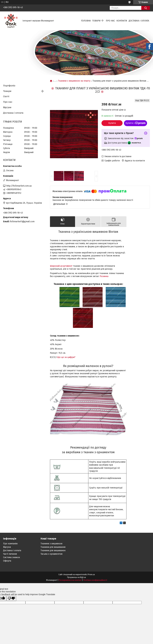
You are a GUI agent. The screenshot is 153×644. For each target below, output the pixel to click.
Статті (6, 96)
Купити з (136, 123)
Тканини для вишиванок (53, 550)
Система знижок (12, 557)
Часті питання (10, 554)
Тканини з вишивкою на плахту (74, 81)
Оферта (7, 561)
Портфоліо (9, 86)
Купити (112, 123)
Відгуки (7, 107)
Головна (86, 21)
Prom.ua (91, 575)
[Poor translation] (11, 598)
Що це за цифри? (66, 357)
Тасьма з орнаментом (52, 554)
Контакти (122, 21)
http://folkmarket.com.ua (19, 186)
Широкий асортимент (61, 266)
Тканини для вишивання (53, 547)
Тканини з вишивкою (52, 544)
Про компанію (10, 544)
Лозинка (104, 276)
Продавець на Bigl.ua (76, 577)
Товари (96, 21)
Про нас (110, 21)
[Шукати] (146, 8)
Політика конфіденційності (95, 580)
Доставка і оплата (139, 21)
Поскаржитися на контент (70, 580)
